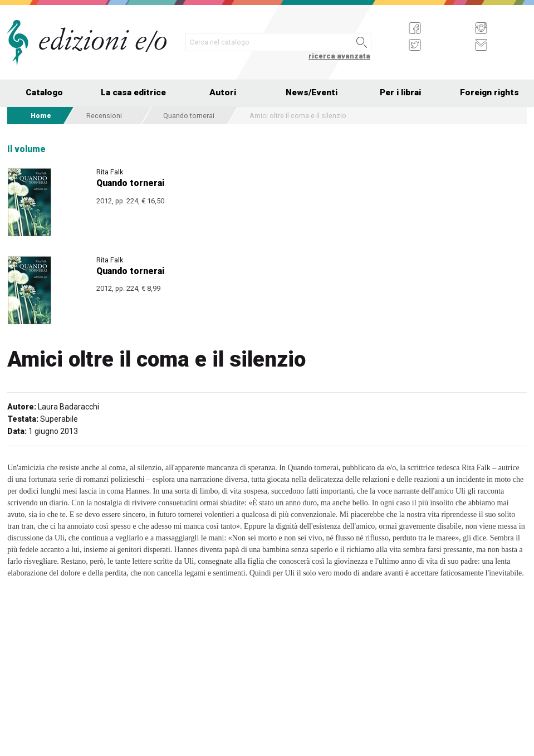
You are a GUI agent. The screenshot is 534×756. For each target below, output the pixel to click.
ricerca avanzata (339, 56)
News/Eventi (312, 92)
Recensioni (104, 116)
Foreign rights (489, 92)
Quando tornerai (189, 116)
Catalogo (44, 92)
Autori (223, 92)
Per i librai (400, 92)
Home (41, 116)
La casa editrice (133, 92)
